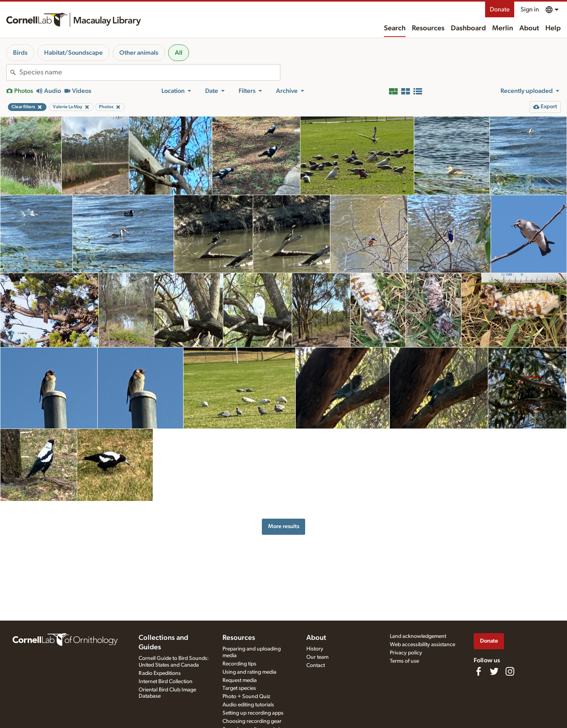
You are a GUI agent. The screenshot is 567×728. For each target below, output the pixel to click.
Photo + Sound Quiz (246, 697)
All (179, 53)
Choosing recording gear (252, 721)
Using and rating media (249, 672)
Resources (428, 28)
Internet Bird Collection (166, 682)
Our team (317, 657)
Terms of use (404, 661)
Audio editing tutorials (248, 705)
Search (395, 28)
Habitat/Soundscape (73, 53)
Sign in (530, 9)
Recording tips (239, 664)
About (529, 28)
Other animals (139, 53)
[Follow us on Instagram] (510, 671)
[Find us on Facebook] (478, 671)
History (315, 649)
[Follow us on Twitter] (494, 671)
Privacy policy (406, 653)
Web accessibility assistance (422, 645)
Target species (239, 688)
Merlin (503, 28)
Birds (20, 53)
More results (284, 526)
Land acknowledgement (418, 636)
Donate (500, 9)
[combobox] (150, 72)
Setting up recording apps (253, 713)
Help (553, 28)
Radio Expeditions (160, 673)
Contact (316, 665)
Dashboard (468, 28)
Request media (240, 680)
